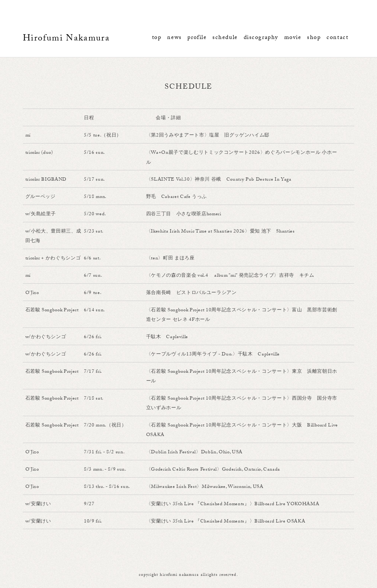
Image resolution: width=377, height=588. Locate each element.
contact (337, 38)
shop (314, 38)
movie (293, 38)
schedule (225, 38)
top (157, 38)
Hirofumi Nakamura (66, 39)
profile (197, 38)
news (174, 38)
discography (261, 38)
